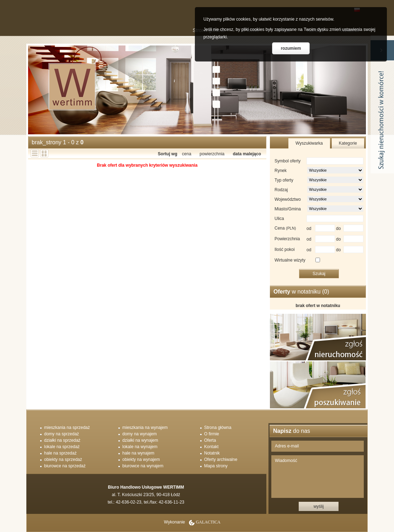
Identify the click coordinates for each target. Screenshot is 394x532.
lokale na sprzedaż (62, 447)
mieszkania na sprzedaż (67, 428)
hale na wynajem (138, 453)
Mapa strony (216, 466)
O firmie (212, 434)
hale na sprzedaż (60, 453)
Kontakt (211, 447)
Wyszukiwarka (309, 143)
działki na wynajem (140, 440)
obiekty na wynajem (141, 460)
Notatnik (212, 453)
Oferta (210, 440)
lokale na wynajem (140, 447)
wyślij (319, 506)
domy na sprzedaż (62, 434)
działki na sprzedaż (62, 440)
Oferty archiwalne (221, 460)
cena (187, 154)
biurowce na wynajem (143, 466)
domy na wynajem (140, 434)
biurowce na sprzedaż (65, 466)
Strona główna (218, 428)
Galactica (208, 522)
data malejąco (247, 154)
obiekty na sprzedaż (63, 460)
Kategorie (348, 143)
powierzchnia (212, 154)
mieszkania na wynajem (145, 428)
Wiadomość (318, 477)
